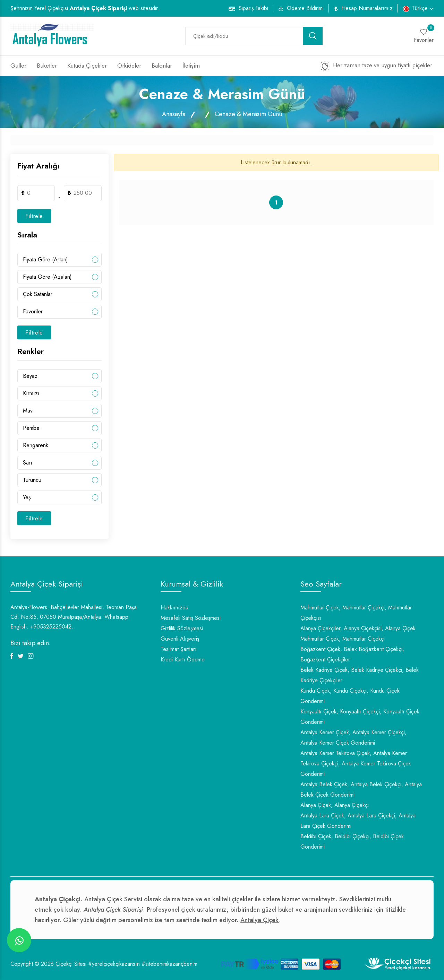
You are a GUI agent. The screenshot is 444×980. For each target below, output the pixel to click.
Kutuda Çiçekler (87, 66)
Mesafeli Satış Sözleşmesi (191, 618)
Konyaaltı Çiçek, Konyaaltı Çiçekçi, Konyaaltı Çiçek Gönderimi (360, 717)
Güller (18, 66)
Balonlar (162, 66)
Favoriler (33, 311)
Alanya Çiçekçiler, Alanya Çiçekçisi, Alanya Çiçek (358, 628)
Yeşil (28, 497)
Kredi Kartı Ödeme (183, 660)
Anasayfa (174, 114)
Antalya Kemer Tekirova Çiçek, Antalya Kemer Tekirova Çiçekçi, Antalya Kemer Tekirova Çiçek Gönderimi (356, 764)
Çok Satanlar (38, 294)
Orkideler (129, 66)
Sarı (28, 463)
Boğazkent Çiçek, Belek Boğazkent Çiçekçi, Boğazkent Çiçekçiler (352, 654)
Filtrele (34, 216)
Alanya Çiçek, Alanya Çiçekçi (335, 805)
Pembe (31, 428)
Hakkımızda (174, 608)
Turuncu (32, 480)
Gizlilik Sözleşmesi (182, 628)
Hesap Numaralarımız (367, 8)
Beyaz (30, 376)
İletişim (191, 66)
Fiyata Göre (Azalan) (47, 277)
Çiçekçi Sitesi (71, 964)
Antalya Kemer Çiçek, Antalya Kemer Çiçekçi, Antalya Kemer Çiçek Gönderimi (353, 738)
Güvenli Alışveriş (180, 639)
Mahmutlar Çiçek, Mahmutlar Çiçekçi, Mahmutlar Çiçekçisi (356, 613)
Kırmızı (31, 393)
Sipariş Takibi (253, 8)
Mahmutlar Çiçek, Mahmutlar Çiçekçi (343, 639)
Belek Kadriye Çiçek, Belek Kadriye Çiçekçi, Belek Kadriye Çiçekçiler (360, 675)
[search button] (313, 36)
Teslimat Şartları (179, 649)
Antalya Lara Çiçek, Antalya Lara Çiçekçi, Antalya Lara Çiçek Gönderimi (358, 821)
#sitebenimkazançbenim (169, 964)
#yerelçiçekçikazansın (114, 964)
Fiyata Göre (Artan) (45, 259)
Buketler (47, 66)
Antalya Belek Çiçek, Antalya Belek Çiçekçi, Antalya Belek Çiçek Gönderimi (361, 790)
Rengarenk (36, 445)
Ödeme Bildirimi (305, 8)
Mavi (28, 411)
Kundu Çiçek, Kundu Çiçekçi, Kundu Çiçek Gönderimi (350, 696)
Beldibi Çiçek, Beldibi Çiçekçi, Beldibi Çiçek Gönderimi (352, 842)
